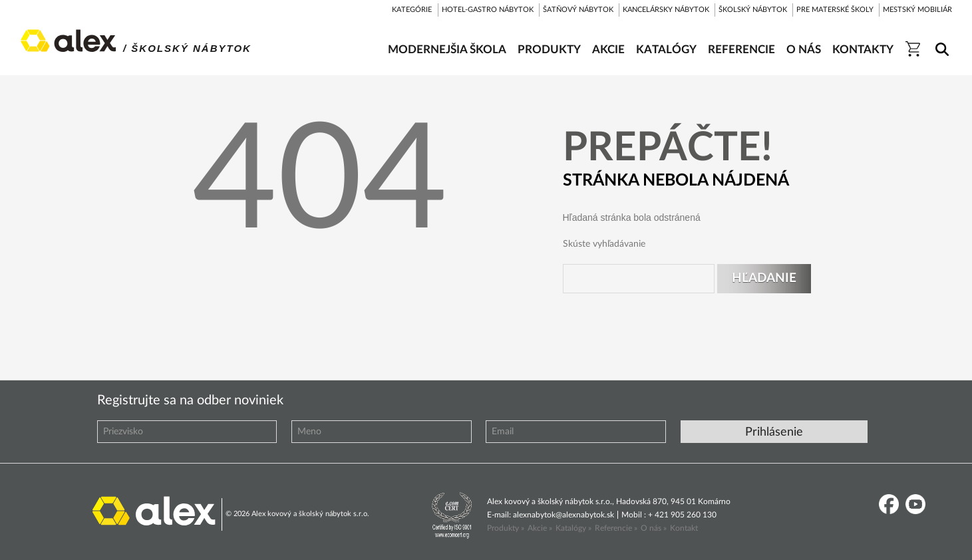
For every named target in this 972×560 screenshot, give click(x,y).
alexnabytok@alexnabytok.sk (564, 515)
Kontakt (684, 528)
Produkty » (506, 528)
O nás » (654, 528)
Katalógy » (573, 528)
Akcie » (540, 528)
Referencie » (616, 528)
